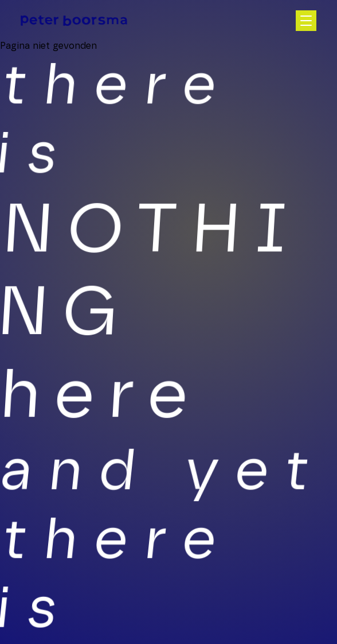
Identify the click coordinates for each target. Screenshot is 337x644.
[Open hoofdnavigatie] (306, 21)
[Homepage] (74, 20)
